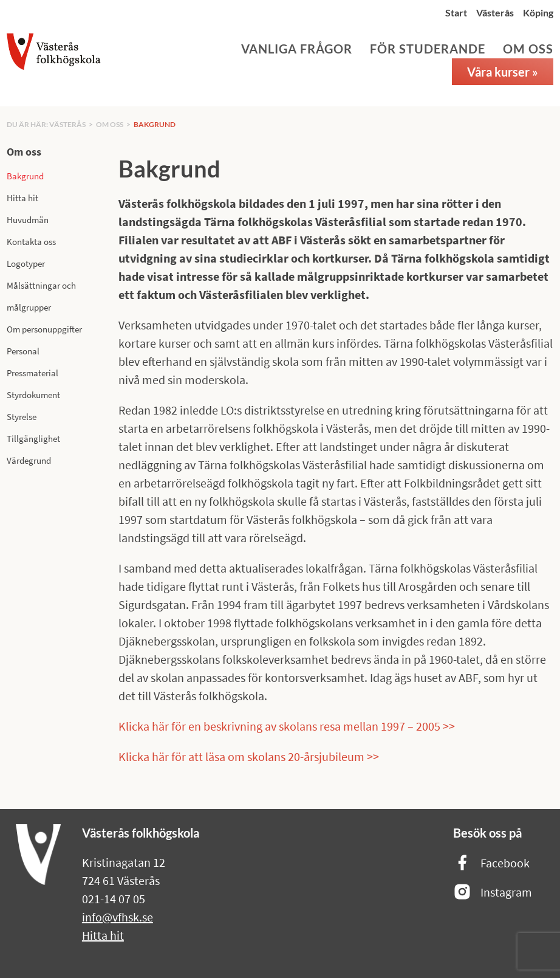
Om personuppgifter (44, 329)
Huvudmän (28, 220)
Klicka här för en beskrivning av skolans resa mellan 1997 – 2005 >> (287, 726)
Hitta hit (22, 198)
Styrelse (22, 417)
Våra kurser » (503, 72)
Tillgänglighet (33, 439)
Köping (538, 12)
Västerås (495, 12)
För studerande (428, 49)
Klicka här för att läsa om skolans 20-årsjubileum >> (249, 756)
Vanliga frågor (297, 49)
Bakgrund (155, 124)
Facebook (491, 863)
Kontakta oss (31, 242)
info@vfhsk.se (118, 917)
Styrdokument (33, 395)
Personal (23, 351)
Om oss (528, 49)
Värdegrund (29, 460)
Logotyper (26, 263)
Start (456, 12)
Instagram (493, 893)
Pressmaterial (32, 373)
